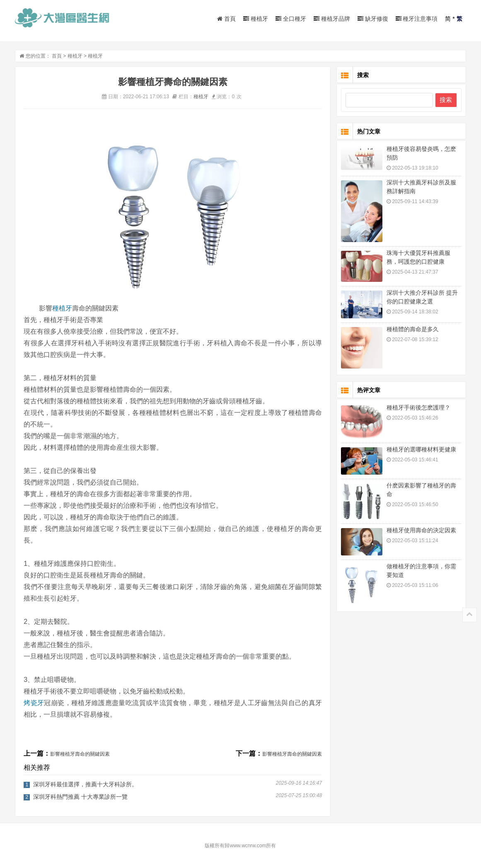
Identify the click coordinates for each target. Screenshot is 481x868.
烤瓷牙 (34, 703)
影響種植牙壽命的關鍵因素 (80, 754)
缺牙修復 (373, 19)
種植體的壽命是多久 (413, 329)
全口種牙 (291, 19)
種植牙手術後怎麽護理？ (418, 407)
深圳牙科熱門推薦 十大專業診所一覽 (80, 797)
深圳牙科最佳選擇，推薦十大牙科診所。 (85, 784)
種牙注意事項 (417, 19)
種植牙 (256, 19)
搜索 (446, 100)
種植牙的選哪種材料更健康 (421, 449)
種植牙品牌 (332, 19)
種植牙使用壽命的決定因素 (421, 530)
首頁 (226, 19)
